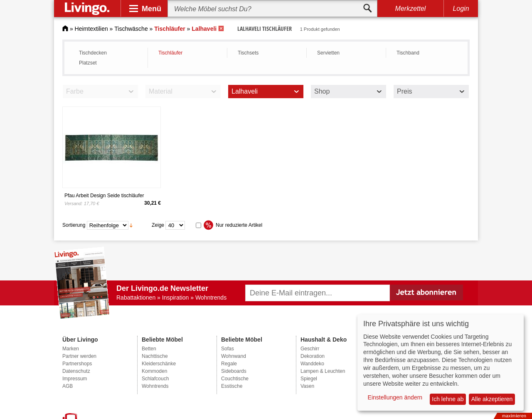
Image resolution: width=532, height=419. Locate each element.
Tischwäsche (131, 29)
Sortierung (74, 225)
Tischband (408, 53)
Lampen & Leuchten (323, 371)
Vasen (307, 386)
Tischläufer (170, 53)
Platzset (88, 63)
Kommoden (154, 371)
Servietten (328, 53)
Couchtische (235, 379)
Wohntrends (155, 386)
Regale (229, 364)
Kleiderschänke (159, 364)
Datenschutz (76, 371)
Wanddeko (312, 364)
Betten (149, 349)
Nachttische (155, 356)
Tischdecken (93, 53)
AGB (68, 386)
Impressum (75, 379)
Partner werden (79, 356)
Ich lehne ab (448, 399)
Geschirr (310, 349)
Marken (71, 349)
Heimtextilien (91, 29)
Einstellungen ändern (395, 397)
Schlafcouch (155, 379)
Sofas (228, 349)
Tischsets (248, 53)
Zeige (158, 225)
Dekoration (313, 356)
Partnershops (77, 364)
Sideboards (234, 371)
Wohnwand (234, 356)
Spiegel (309, 379)
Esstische (232, 386)
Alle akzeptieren (492, 399)
